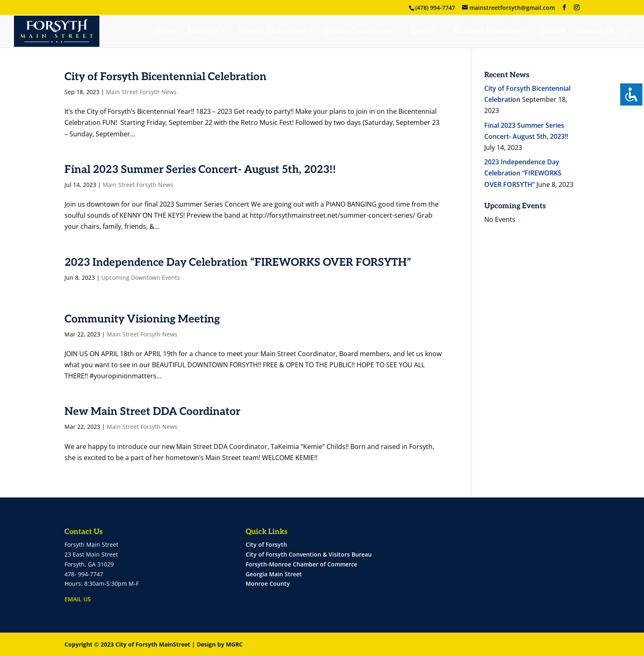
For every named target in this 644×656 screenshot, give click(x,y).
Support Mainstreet (271, 32)
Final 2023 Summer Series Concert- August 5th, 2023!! (200, 170)
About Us (202, 32)
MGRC (234, 644)
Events (423, 32)
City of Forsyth (266, 544)
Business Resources (488, 32)
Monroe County (268, 583)
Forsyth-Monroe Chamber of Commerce (301, 564)
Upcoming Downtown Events (141, 277)
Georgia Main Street (274, 574)
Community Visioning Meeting (142, 319)
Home (165, 32)
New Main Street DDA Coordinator (152, 412)
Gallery (553, 32)
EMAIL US (78, 599)
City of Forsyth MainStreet (153, 644)
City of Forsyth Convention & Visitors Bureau (309, 554)
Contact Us (595, 32)
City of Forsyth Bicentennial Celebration (166, 77)
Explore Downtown (359, 32)
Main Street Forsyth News (141, 92)
